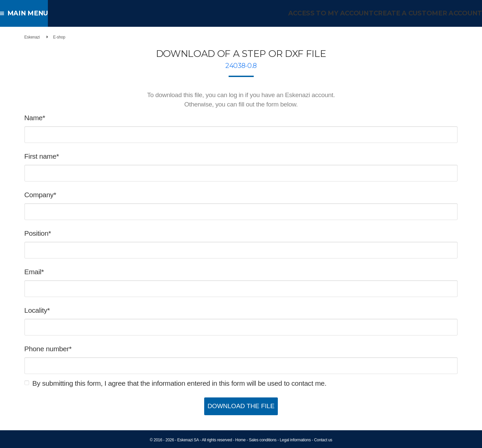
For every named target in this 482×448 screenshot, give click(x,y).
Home (240, 440)
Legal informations (295, 440)
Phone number (62, 349)
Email (49, 272)
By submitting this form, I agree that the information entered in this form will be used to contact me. (195, 383)
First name (56, 156)
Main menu (27, 13)
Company (55, 195)
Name (49, 118)
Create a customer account (432, 13)
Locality (52, 310)
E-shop (75, 37)
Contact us (323, 440)
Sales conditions (263, 440)
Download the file (241, 406)
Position (52, 233)
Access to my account (341, 13)
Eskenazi (48, 37)
